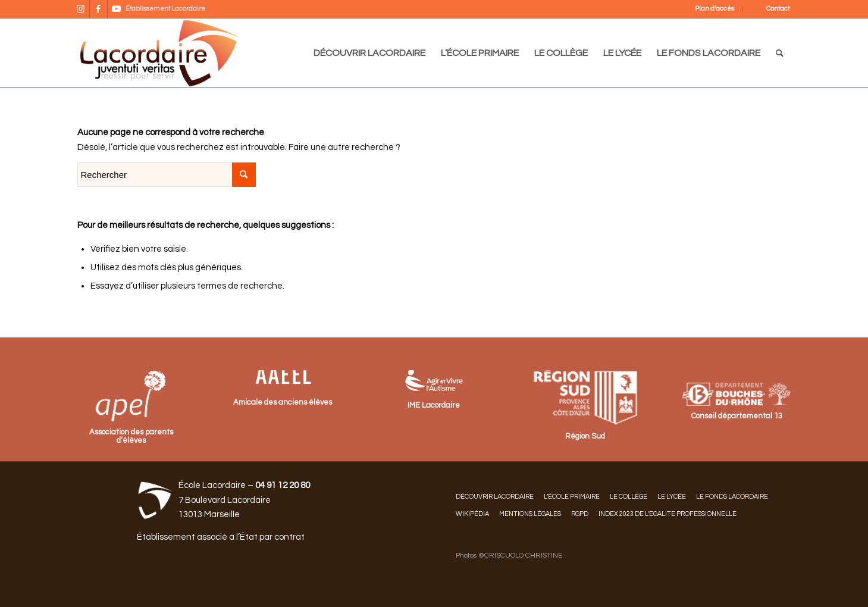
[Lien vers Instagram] (81, 9)
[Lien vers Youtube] (117, 9)
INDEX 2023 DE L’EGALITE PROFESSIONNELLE (668, 514)
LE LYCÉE (672, 497)
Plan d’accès (715, 9)
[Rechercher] (780, 53)
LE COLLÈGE (629, 497)
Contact (778, 9)
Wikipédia (472, 514)
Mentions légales (530, 514)
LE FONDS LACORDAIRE (732, 497)
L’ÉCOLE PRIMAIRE (572, 497)
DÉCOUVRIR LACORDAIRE (495, 497)
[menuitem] (707, 9)
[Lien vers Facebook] (98, 9)
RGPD (580, 514)
